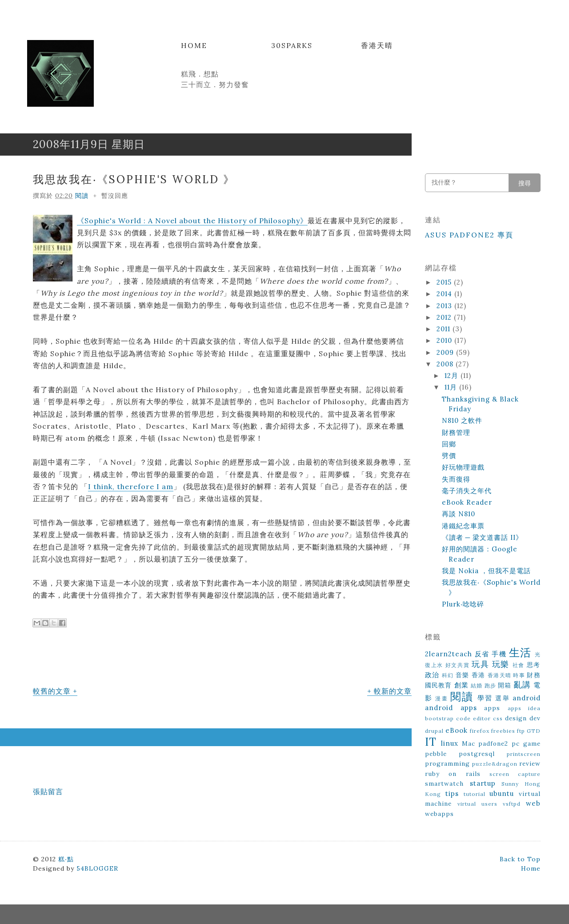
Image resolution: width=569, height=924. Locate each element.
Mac (469, 743)
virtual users (477, 804)
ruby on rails (453, 774)
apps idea (524, 708)
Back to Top (520, 859)
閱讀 (82, 196)
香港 (479, 675)
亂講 (522, 685)
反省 (482, 654)
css (498, 718)
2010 (445, 340)
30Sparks (292, 45)
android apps (451, 708)
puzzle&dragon (495, 764)
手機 (499, 654)
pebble (436, 754)
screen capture (515, 774)
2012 (445, 317)
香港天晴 (377, 45)
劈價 (449, 456)
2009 (446, 352)
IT (431, 742)
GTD (534, 731)
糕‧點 (66, 859)
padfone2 (493, 743)
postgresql (477, 754)
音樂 (463, 675)
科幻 (448, 675)
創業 (461, 685)
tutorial (475, 794)
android (527, 698)
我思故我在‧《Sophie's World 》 (134, 179)
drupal (434, 731)
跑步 (490, 685)
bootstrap (439, 718)
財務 (534, 675)
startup (483, 783)
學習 (485, 698)
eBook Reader (467, 502)
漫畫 (441, 698)
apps (492, 708)
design (516, 718)
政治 (432, 675)
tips (452, 793)
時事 (519, 675)
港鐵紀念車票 (463, 526)
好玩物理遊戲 (463, 467)
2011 (445, 329)
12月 (453, 376)
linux (450, 743)
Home (194, 45)
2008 (446, 364)
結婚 (477, 685)
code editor (473, 718)
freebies (503, 731)
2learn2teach (449, 654)
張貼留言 (48, 791)
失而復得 (456, 479)
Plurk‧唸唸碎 (463, 604)
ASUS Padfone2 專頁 (469, 235)
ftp (521, 731)
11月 (452, 387)
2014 (445, 294)
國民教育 (439, 685)
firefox (480, 731)
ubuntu (502, 793)
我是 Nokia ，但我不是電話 (486, 571)
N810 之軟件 (462, 420)
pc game (526, 743)
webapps (439, 814)
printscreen (524, 754)
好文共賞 (458, 665)
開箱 (505, 685)
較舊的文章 (52, 691)
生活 (520, 653)
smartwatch (444, 783)
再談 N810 (459, 514)
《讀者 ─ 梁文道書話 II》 (483, 537)
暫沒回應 (115, 196)
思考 (534, 665)
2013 (445, 306)
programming (447, 763)
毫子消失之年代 (467, 491)
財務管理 (456, 432)
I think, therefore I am (131, 486)
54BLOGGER (97, 868)
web (533, 803)
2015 (445, 282)
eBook (457, 730)
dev (535, 718)
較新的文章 (393, 691)
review (530, 763)
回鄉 (449, 444)
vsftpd (512, 804)
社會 (519, 665)
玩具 (480, 664)
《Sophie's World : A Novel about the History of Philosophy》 (192, 221)
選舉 (502, 698)
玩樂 (501, 664)
